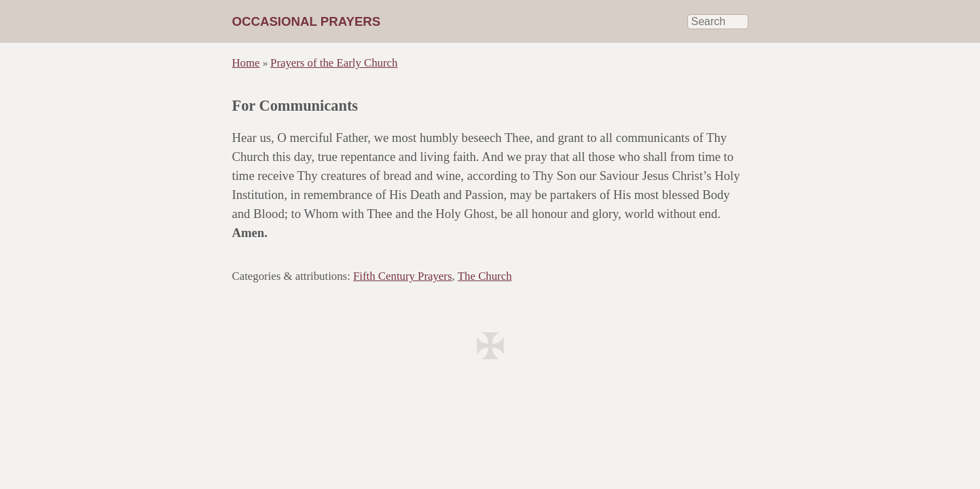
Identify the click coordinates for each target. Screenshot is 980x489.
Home (246, 63)
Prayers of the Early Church (334, 63)
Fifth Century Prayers (402, 276)
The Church (485, 276)
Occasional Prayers (307, 21)
